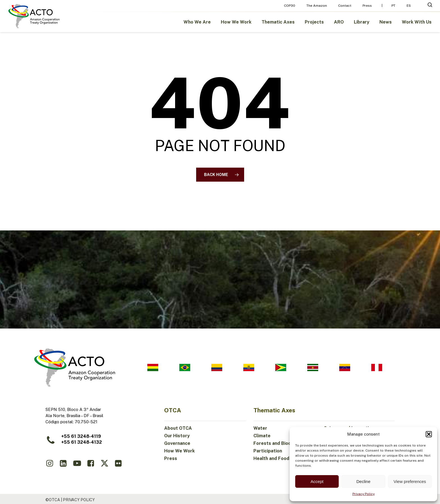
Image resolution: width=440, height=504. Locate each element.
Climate (262, 436)
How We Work (179, 451)
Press (171, 458)
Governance (177, 443)
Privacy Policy (364, 494)
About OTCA (178, 428)
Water (260, 428)
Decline (363, 481)
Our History (177, 436)
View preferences (410, 481)
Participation (268, 451)
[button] (429, 434)
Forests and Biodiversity (280, 443)
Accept (317, 481)
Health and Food (271, 458)
